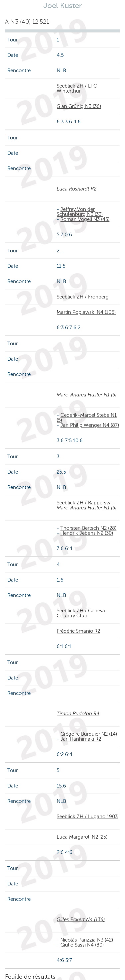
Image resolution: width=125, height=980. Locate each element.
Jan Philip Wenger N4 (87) (90, 425)
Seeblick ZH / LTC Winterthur (77, 88)
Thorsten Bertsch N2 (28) (88, 528)
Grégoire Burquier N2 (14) (89, 734)
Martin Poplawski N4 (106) (86, 312)
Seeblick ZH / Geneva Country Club (81, 613)
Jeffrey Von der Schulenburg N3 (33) (80, 212)
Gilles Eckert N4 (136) (81, 920)
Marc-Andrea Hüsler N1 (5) (86, 395)
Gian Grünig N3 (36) (79, 106)
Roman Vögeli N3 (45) (85, 219)
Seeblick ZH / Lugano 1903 (87, 817)
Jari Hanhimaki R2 (81, 739)
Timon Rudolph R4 (78, 714)
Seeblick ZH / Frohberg (83, 297)
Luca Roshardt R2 (77, 189)
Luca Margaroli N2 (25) (82, 837)
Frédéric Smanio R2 (78, 631)
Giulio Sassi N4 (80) (82, 945)
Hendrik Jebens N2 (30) (87, 533)
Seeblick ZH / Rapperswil (85, 503)
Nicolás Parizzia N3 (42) (87, 940)
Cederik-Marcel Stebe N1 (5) (87, 418)
